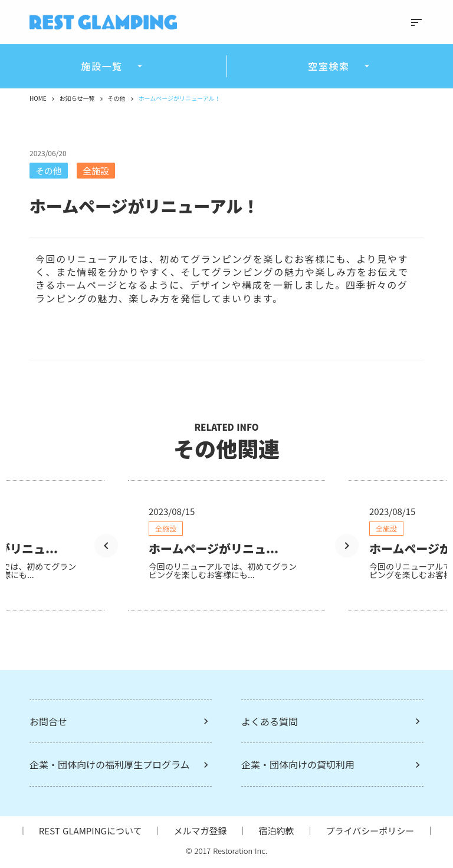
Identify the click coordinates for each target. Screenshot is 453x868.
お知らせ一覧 (77, 98)
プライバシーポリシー (370, 831)
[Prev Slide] (106, 546)
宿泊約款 (276, 831)
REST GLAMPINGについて (91, 831)
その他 (117, 98)
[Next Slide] (347, 546)
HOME (38, 98)
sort (416, 22)
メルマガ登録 (200, 831)
